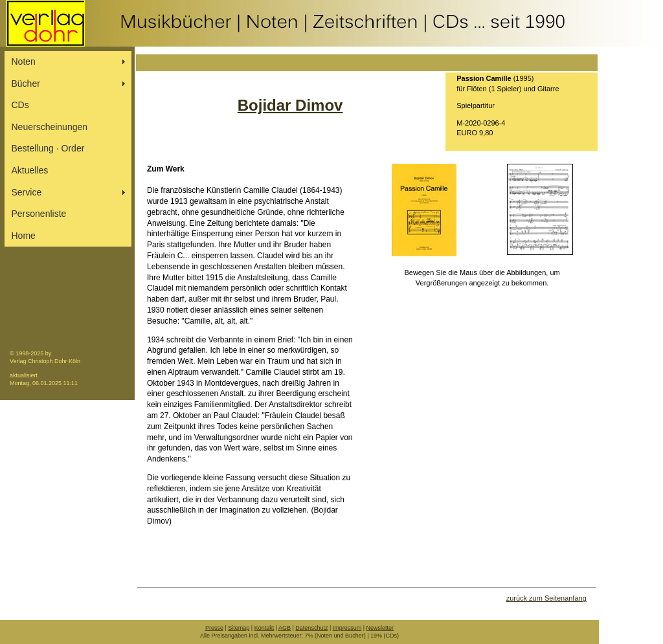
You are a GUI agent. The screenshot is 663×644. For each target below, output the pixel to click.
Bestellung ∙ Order (48, 148)
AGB (285, 628)
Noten (24, 61)
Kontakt (264, 628)
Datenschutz (311, 628)
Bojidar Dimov (290, 105)
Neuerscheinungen (50, 127)
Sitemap (239, 628)
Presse (214, 628)
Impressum (347, 628)
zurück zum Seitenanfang (546, 598)
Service (27, 192)
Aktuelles (30, 170)
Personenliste (39, 214)
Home (24, 236)
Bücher (26, 83)
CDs (20, 105)
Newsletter (380, 628)
